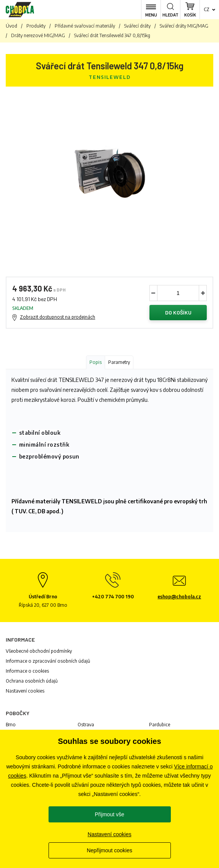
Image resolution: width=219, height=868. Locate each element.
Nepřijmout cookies (109, 850)
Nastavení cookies (25, 691)
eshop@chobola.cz (179, 597)
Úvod (11, 26)
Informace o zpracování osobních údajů (48, 661)
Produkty (36, 26)
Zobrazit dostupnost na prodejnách (58, 317)
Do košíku (178, 312)
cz (207, 9)
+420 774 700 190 (113, 597)
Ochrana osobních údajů (32, 681)
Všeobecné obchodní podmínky (39, 651)
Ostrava (86, 725)
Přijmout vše (109, 814)
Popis (96, 362)
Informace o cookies (27, 671)
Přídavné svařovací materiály (85, 26)
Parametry (119, 362)
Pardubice (160, 725)
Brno (11, 725)
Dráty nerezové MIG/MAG (38, 35)
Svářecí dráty (137, 26)
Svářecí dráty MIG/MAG (184, 26)
